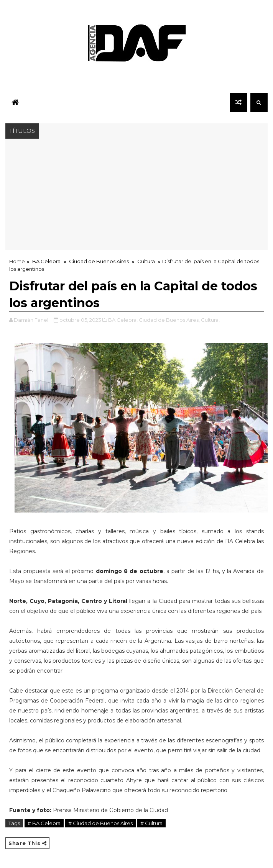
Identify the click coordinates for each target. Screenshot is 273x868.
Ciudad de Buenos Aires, (169, 320)
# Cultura (151, 823)
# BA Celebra (44, 823)
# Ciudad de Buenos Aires (100, 823)
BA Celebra (46, 261)
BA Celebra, (123, 320)
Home (17, 261)
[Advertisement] (136, 196)
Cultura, (210, 320)
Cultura (146, 261)
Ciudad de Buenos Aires (99, 261)
